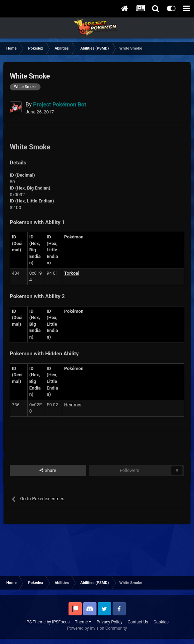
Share (48, 471)
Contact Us (138, 622)
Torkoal (71, 273)
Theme (83, 622)
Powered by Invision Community (97, 628)
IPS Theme (36, 622)
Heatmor (73, 405)
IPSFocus (61, 622)
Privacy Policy (109, 622)
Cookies (161, 622)
